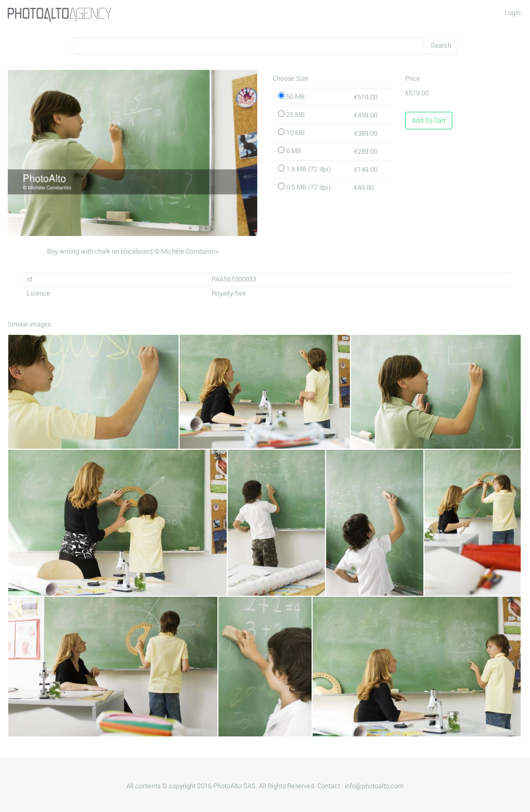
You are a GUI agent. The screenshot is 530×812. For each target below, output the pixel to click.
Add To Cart (429, 121)
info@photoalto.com (374, 786)
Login (513, 13)
